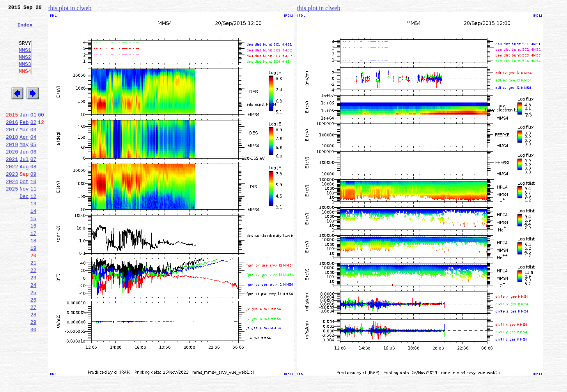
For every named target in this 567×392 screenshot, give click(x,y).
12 (34, 228)
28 (34, 365)
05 (34, 168)
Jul (24, 185)
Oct (24, 210)
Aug (24, 193)
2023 (12, 202)
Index (25, 29)
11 (34, 219)
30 (34, 382)
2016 (12, 142)
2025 (12, 219)
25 (34, 339)
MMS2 (25, 67)
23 (34, 322)
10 (34, 210)
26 (34, 348)
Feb (24, 142)
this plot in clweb (70, 8)
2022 (12, 193)
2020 (12, 176)
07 (34, 185)
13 (34, 236)
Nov (24, 219)
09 (34, 202)
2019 (12, 168)
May (24, 168)
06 (34, 176)
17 (34, 270)
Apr (24, 159)
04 (34, 159)
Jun (24, 176)
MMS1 (25, 59)
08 (34, 193)
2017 (12, 150)
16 (34, 262)
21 (34, 305)
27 (34, 356)
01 (34, 133)
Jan (24, 133)
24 (34, 330)
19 (34, 288)
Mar (24, 150)
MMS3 (25, 76)
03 (34, 150)
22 (34, 313)
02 (34, 142)
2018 (12, 159)
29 (34, 373)
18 (34, 279)
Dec (24, 228)
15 (34, 253)
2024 (12, 210)
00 (41, 133)
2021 (12, 185)
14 (34, 245)
